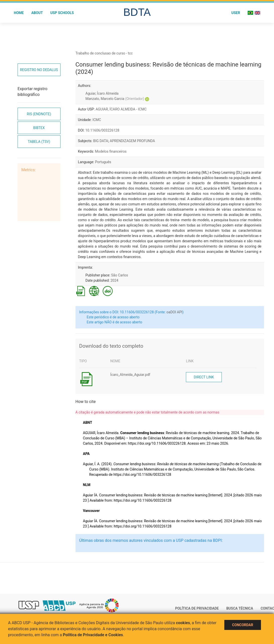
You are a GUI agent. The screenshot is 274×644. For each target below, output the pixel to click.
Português (103, 162)
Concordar (243, 625)
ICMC (97, 120)
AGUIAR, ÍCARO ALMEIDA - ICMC (121, 109)
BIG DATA (101, 141)
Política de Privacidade (197, 608)
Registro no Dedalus (39, 70)
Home (19, 13)
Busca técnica (240, 608)
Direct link (204, 377)
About (37, 13)
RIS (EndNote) (39, 114)
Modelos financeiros (111, 151)
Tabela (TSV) (39, 142)
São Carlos (120, 275)
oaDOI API (174, 312)
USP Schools (62, 13)
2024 (114, 280)
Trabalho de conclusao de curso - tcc (104, 53)
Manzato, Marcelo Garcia (115, 99)
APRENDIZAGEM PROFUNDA (132, 141)
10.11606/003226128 (102, 130)
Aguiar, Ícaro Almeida (102, 93)
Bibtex (39, 128)
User (236, 13)
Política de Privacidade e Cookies (93, 635)
